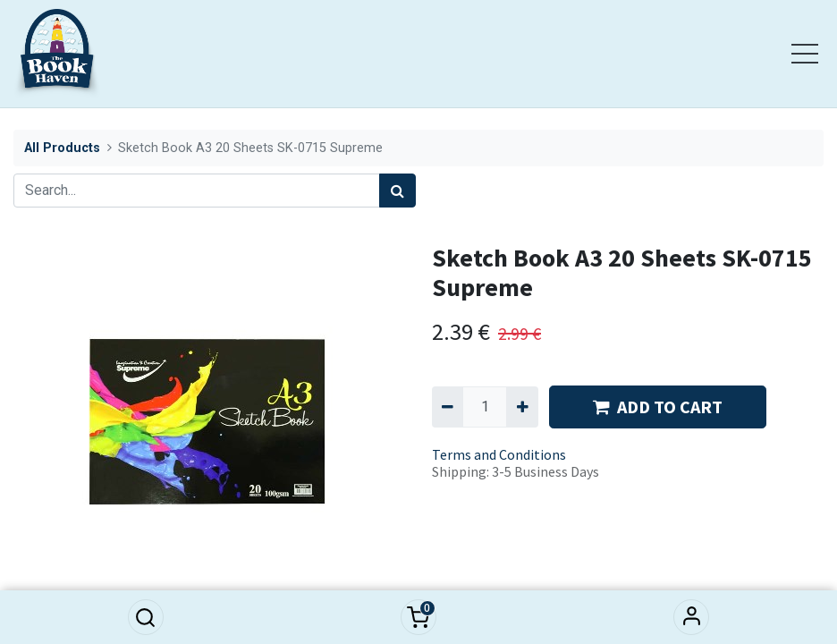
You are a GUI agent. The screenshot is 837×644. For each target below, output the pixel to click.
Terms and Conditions (499, 454)
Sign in (691, 617)
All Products (62, 148)
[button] (146, 617)
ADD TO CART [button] (658, 407)
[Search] (397, 191)
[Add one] (522, 407)
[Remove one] (448, 407)
